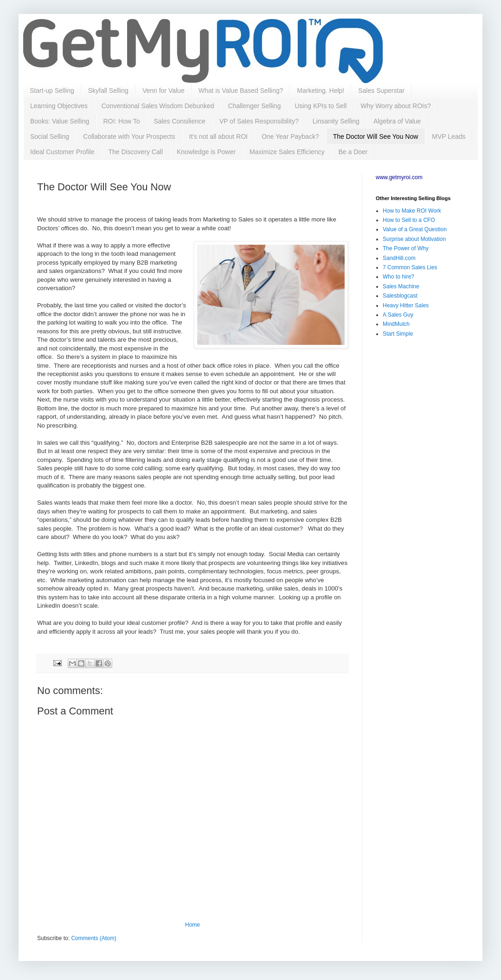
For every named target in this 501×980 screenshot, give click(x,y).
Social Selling (50, 136)
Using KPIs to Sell (321, 106)
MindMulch (396, 324)
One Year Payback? (290, 136)
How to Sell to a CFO (409, 220)
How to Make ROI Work (412, 211)
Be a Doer (353, 152)
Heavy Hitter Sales (406, 305)
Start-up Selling (52, 91)
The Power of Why (406, 248)
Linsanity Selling (336, 121)
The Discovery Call (136, 152)
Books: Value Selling (60, 121)
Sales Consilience (179, 121)
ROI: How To (121, 121)
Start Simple (398, 334)
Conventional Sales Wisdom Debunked (158, 106)
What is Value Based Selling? (241, 91)
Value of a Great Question (415, 229)
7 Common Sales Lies (410, 267)
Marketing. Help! (321, 91)
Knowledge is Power (206, 152)
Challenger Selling (255, 106)
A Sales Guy (398, 315)
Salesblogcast (400, 296)
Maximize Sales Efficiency (287, 152)
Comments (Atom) (93, 938)
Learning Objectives (59, 106)
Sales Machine (401, 286)
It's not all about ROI (218, 136)
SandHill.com (399, 258)
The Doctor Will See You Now (376, 136)
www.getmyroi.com (399, 177)
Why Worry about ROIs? (395, 106)
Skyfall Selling (108, 91)
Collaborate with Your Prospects (129, 136)
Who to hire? (398, 277)
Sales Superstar (381, 91)
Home (193, 925)
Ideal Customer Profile (62, 152)
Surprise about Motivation (414, 239)
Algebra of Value (397, 121)
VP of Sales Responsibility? (259, 121)
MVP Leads (449, 136)
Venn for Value (164, 91)
